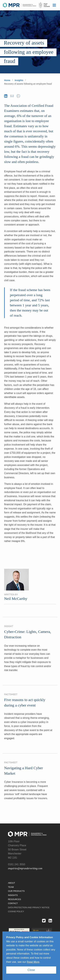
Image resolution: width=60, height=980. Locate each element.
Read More (33, 962)
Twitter (42, 921)
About (12, 883)
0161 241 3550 (17, 864)
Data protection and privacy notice (29, 907)
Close (31, 970)
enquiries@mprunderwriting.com (25, 868)
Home (7, 80)
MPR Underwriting (26, 5)
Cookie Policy (16, 911)
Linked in (49, 921)
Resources (14, 899)
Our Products (16, 891)
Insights (19, 80)
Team (11, 887)
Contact (13, 903)
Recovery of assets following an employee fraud (28, 84)
